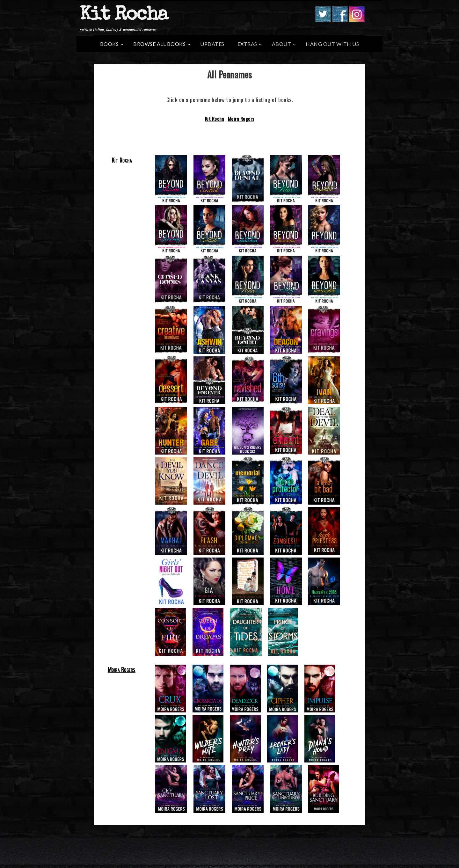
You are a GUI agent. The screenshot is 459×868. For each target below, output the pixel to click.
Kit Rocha (124, 16)
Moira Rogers (241, 119)
